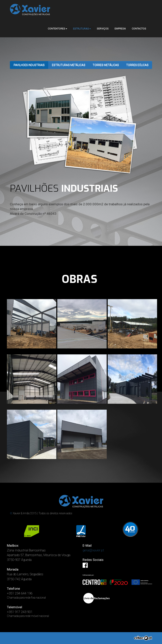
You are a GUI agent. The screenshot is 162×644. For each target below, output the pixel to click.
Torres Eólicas (137, 65)
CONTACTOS (139, 29)
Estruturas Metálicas (69, 65)
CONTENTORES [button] (57, 29)
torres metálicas (106, 65)
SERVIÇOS (103, 29)
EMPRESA (120, 29)
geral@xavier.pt (93, 550)
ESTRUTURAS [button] (82, 29)
